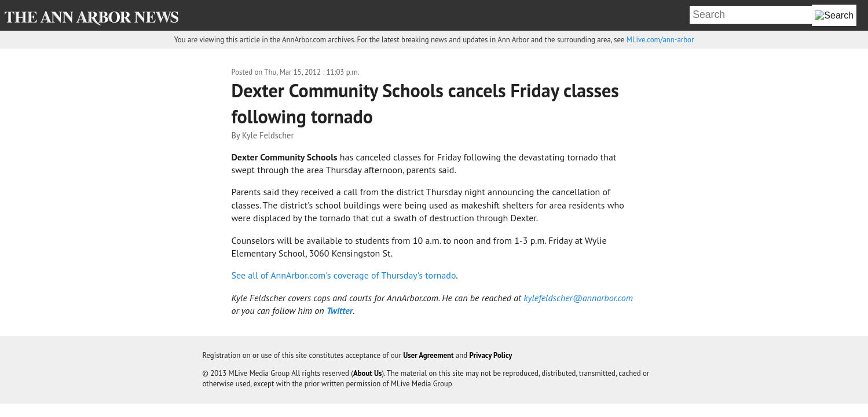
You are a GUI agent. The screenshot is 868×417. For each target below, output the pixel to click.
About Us (368, 373)
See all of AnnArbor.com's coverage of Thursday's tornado (344, 275)
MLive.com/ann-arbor (660, 40)
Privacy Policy (490, 355)
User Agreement (428, 355)
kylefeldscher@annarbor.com (578, 298)
